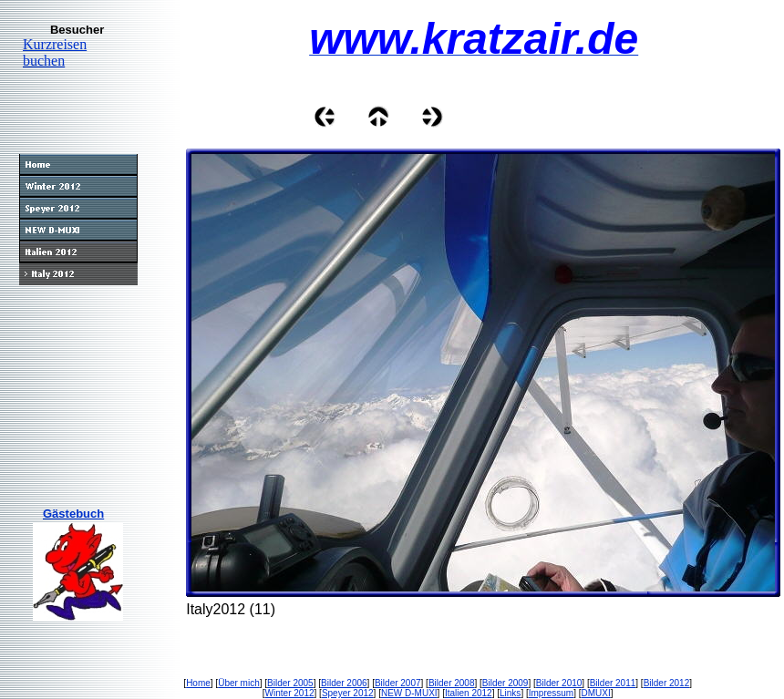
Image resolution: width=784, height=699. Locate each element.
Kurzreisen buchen (55, 52)
